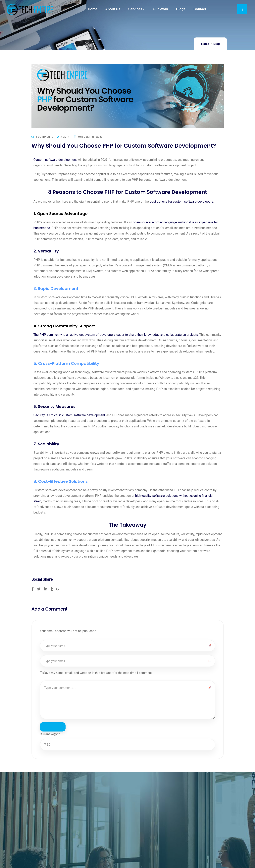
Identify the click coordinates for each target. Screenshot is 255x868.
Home (205, 44)
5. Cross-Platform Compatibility (66, 363)
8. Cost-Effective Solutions (61, 481)
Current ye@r (50, 735)
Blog (217, 44)
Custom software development (55, 160)
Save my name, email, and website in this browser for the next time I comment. (98, 673)
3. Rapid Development (56, 289)
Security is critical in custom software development (69, 415)
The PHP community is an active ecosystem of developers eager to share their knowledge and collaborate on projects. (116, 335)
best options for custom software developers (181, 202)
